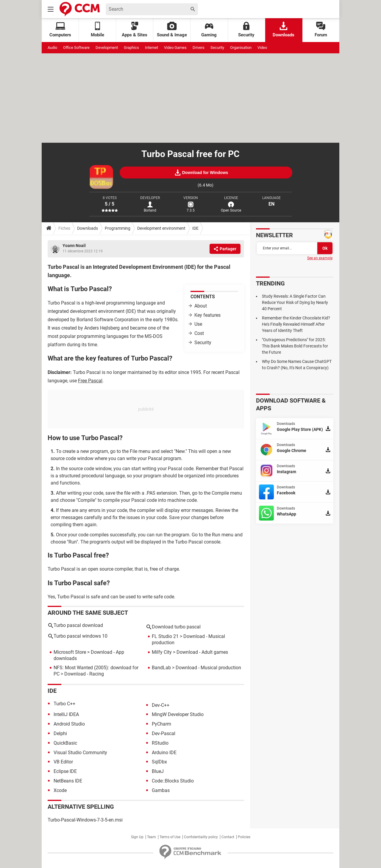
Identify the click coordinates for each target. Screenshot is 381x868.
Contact (228, 837)
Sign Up (137, 837)
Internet (152, 48)
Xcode (60, 790)
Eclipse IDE (65, 771)
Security (246, 30)
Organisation (241, 48)
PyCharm (161, 724)
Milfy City (162, 652)
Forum (321, 30)
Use (198, 324)
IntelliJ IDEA (66, 714)
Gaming (209, 30)
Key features (207, 315)
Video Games (175, 48)
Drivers (199, 48)
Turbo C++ (64, 704)
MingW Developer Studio (178, 714)
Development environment (161, 228)
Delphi (60, 733)
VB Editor (63, 762)
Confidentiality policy (201, 837)
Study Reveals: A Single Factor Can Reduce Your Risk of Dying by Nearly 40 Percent (295, 302)
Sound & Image (172, 30)
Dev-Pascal (164, 733)
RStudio (160, 743)
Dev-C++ (161, 705)
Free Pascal (90, 381)
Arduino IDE (164, 753)
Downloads (284, 30)
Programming (118, 228)
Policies (244, 837)
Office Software (76, 48)
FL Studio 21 (165, 636)
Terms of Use (170, 837)
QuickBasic (65, 743)
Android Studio (69, 724)
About (201, 306)
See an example (320, 258)
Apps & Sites (135, 30)
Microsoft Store (70, 652)
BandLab (161, 668)
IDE (195, 228)
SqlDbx (159, 762)
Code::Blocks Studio (173, 781)
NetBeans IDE (68, 781)
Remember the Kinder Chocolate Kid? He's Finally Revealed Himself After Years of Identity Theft (296, 324)
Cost (199, 333)
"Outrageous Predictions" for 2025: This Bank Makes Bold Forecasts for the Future (295, 346)
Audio (52, 48)
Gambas (161, 790)
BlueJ (158, 771)
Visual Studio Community (80, 753)
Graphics (131, 48)
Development (107, 48)
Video (262, 48)
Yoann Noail (74, 246)
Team (152, 837)
